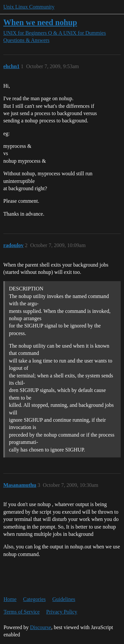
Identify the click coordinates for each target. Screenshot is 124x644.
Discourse (41, 627)
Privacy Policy (62, 612)
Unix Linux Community (29, 7)
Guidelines (64, 599)
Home (10, 599)
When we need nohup (40, 22)
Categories (34, 599)
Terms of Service (22, 612)
